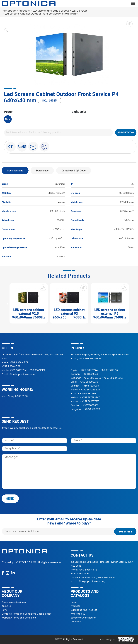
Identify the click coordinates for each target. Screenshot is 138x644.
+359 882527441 (18, 370)
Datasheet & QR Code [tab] (74, 171)
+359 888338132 (89, 394)
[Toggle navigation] (133, 4)
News (5, 610)
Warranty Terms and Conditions (19, 618)
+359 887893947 (91, 397)
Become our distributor (14, 602)
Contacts (76, 622)
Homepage (9, 11)
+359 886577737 (91, 401)
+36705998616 (93, 409)
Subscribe (125, 532)
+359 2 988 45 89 (11, 366)
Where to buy (78, 614)
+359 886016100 (37, 370)
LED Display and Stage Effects (51, 11)
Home (74, 602)
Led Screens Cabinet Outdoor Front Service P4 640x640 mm (42, 14)
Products (24, 11)
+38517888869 (91, 405)
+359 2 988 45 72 (19, 362)
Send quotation (126, 132)
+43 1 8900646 (90, 374)
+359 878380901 (91, 386)
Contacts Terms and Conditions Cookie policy (27, 614)
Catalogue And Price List (84, 610)
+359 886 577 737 (93, 378)
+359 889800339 (89, 382)
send (10, 499)
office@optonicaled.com (22, 374)
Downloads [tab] (42, 171)
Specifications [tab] (15, 171)
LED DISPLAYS (80, 11)
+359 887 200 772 (109, 370)
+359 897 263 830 (90, 390)
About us (7, 606)
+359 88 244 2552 (113, 378)
